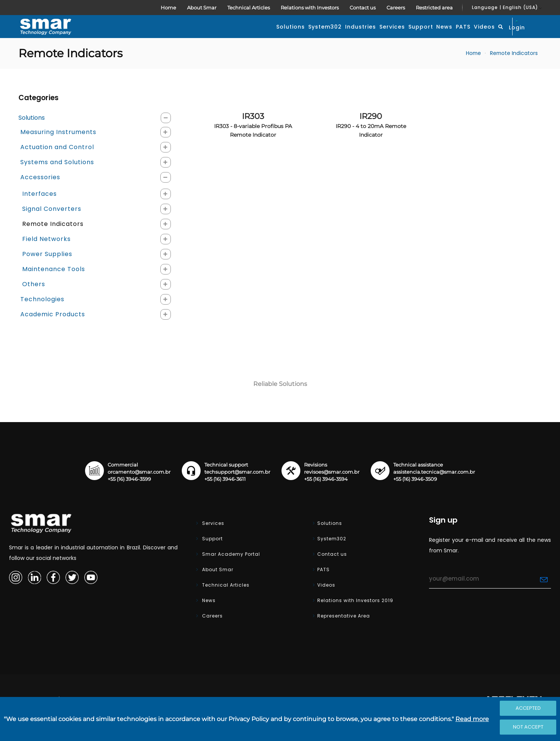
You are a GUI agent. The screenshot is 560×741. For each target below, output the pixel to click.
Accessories (40, 195)
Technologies (42, 317)
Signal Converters (52, 226)
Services (316, 35)
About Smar (202, 8)
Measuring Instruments (58, 150)
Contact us (363, 8)
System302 (225, 35)
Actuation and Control (57, 165)
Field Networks (46, 257)
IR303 (253, 143)
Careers (396, 8)
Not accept (528, 727)
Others (34, 302)
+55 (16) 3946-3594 (326, 497)
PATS (422, 35)
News (392, 35)
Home (168, 8)
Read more (472, 719)
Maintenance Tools (54, 287)
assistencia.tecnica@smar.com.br (434, 490)
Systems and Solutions (57, 180)
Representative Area (344, 634)
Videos (455, 35)
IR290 (371, 143)
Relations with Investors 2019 (355, 618)
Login (524, 35)
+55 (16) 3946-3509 (415, 497)
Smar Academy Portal (230, 572)
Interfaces (40, 211)
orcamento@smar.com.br (139, 490)
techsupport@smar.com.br (237, 490)
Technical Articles (249, 8)
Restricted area (434, 8)
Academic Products (53, 332)
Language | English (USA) (505, 7)
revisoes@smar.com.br (332, 490)
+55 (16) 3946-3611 (225, 497)
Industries (272, 35)
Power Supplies (47, 272)
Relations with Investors (310, 8)
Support (356, 35)
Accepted (528, 708)
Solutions (179, 35)
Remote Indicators (514, 71)
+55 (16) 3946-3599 (129, 497)
